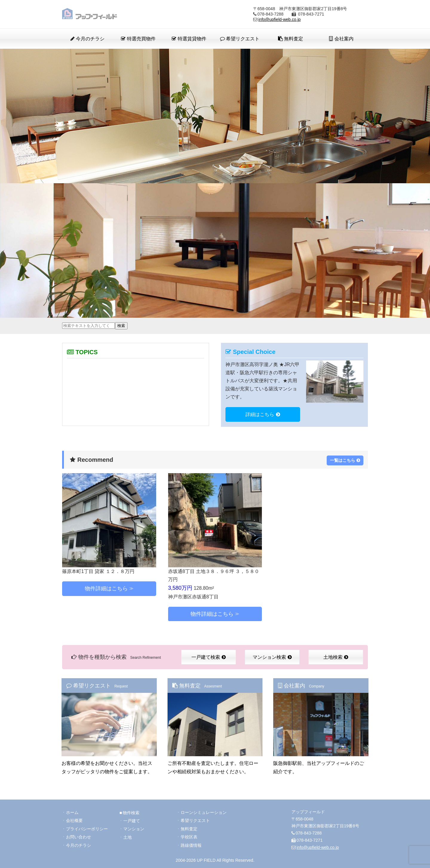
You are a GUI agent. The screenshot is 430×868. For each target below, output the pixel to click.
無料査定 (291, 39)
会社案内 (341, 39)
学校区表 (189, 836)
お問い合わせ (79, 836)
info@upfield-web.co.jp (279, 19)
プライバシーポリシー (87, 828)
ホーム (72, 811)
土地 (128, 836)
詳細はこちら (263, 414)
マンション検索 (272, 657)
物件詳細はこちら (106, 588)
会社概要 (74, 820)
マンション (134, 828)
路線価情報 (191, 845)
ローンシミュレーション (204, 811)
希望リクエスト (240, 39)
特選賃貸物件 (189, 39)
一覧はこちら (345, 459)
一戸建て (132, 820)
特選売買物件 (138, 39)
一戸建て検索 (209, 657)
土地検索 (336, 657)
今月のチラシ (87, 39)
